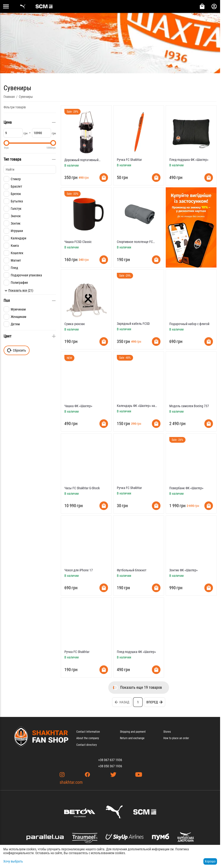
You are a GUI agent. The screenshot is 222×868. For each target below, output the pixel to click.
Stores (167, 732)
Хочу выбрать (13, 861)
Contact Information (88, 732)
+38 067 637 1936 (110, 760)
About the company (88, 738)
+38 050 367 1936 (110, 766)
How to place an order (176, 738)
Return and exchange (132, 738)
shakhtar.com (71, 782)
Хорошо (210, 861)
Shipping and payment (133, 732)
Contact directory (87, 745)
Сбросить (17, 350)
